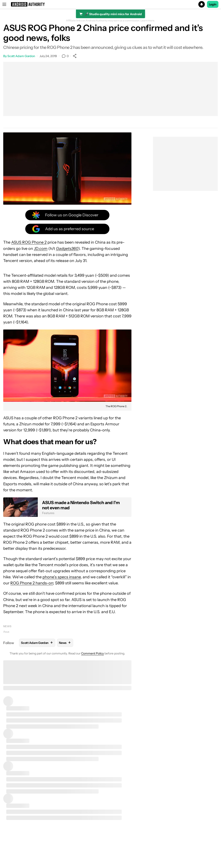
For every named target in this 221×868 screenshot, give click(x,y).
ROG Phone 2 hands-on (32, 583)
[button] (110, 4)
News (7, 626)
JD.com (41, 249)
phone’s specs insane (62, 577)
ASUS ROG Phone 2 (29, 242)
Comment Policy (92, 653)
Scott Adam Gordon (21, 56)
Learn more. (148, 21)
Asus (6, 632)
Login (213, 4)
